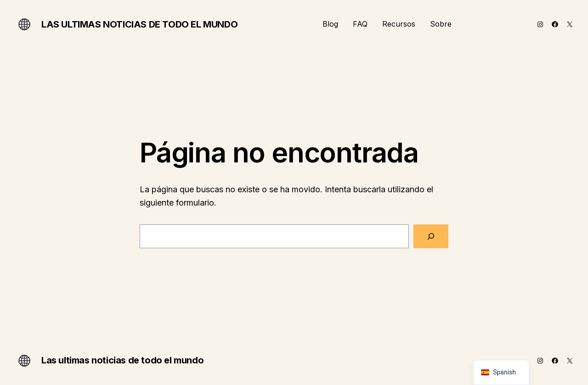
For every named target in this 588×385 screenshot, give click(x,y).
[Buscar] (431, 236)
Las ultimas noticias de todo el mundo (139, 24)
